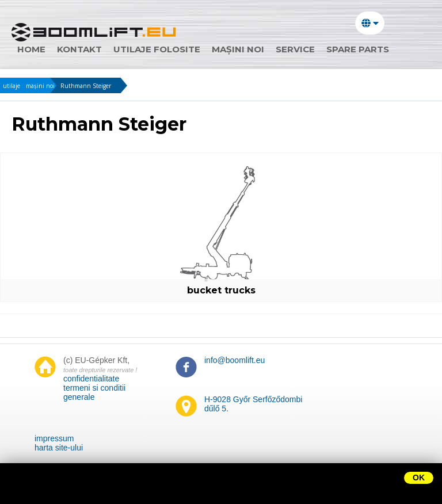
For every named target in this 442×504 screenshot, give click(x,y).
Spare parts (358, 49)
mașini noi (238, 49)
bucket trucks (221, 290)
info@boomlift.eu (235, 360)
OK (419, 478)
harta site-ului (59, 448)
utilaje (12, 86)
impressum (54, 438)
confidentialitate (91, 379)
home (31, 49)
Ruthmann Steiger (86, 86)
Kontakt (79, 49)
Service (295, 49)
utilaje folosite (157, 49)
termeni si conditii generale (94, 392)
